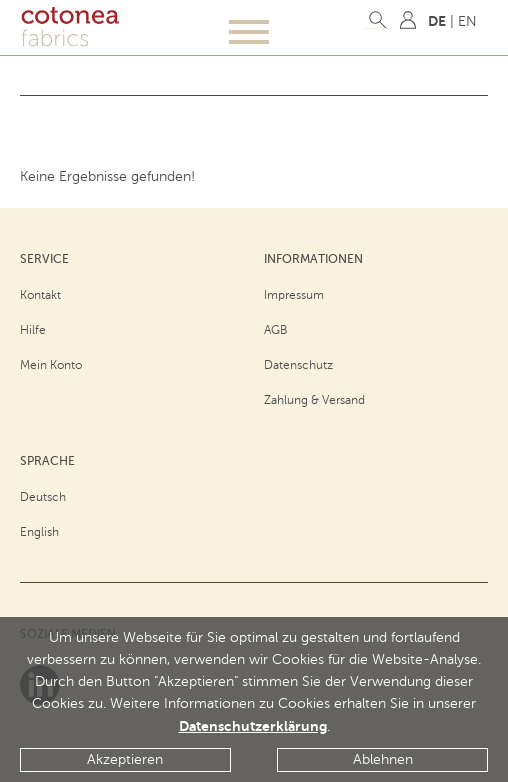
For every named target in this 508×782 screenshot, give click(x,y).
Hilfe (33, 330)
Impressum (294, 295)
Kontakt (40, 295)
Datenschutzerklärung (253, 726)
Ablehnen (383, 759)
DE (437, 21)
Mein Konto (51, 365)
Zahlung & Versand (314, 400)
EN (467, 21)
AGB (276, 330)
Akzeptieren (125, 759)
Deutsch (43, 497)
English (39, 532)
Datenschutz (298, 365)
